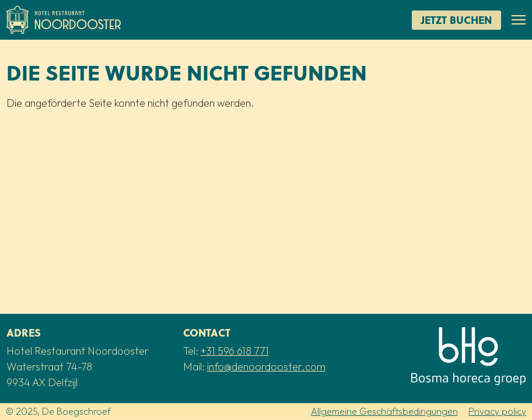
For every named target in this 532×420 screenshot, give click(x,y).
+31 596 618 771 (235, 351)
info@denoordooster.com (266, 367)
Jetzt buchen (456, 20)
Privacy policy (497, 411)
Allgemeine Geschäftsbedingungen (384, 411)
